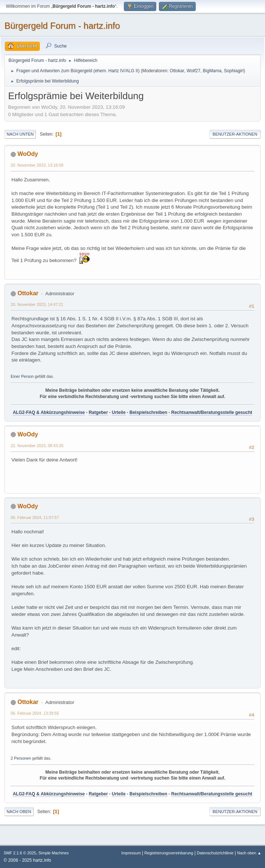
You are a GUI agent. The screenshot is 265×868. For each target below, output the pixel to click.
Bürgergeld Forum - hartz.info (62, 26)
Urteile (118, 412)
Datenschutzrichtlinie (215, 853)
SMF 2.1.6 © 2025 (20, 853)
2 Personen (21, 758)
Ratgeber (98, 412)
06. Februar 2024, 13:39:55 (35, 713)
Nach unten (20, 134)
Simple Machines (53, 853)
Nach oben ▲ (249, 853)
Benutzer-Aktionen (235, 134)
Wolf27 (194, 71)
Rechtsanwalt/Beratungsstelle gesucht (212, 412)
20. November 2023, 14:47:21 (37, 304)
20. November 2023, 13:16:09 (37, 165)
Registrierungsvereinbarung (169, 853)
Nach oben (19, 812)
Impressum (132, 853)
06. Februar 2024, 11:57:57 (35, 517)
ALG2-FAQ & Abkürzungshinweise (49, 412)
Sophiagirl (234, 71)
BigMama (212, 71)
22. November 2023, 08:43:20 (37, 446)
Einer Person (22, 376)
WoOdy (28, 154)
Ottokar (177, 71)
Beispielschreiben (148, 412)
